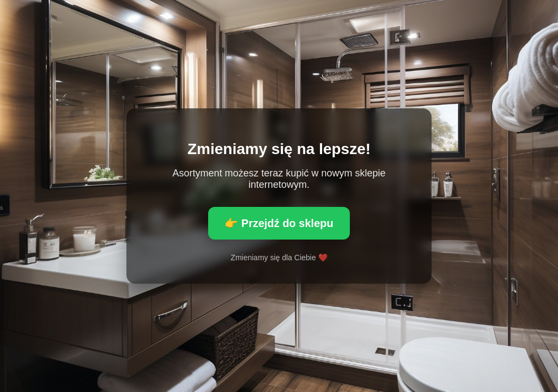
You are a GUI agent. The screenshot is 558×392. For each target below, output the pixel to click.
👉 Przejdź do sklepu (279, 223)
